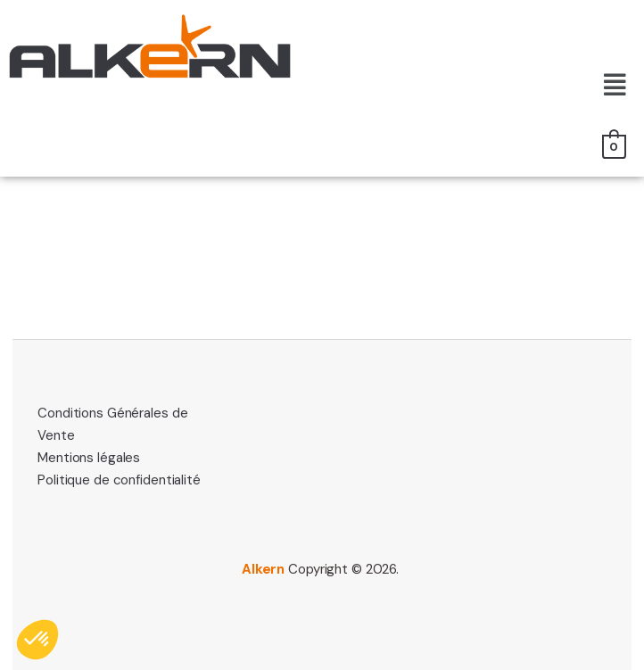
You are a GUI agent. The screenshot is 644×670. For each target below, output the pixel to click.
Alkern (263, 569)
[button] (615, 86)
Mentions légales (89, 458)
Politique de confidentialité (119, 480)
